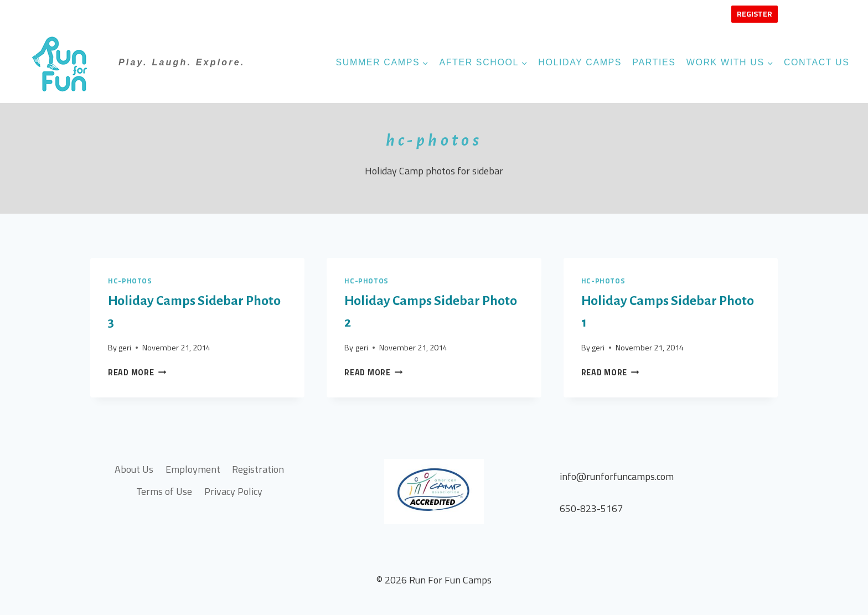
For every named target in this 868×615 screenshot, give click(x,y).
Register (755, 14)
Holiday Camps (580, 62)
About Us (134, 469)
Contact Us (817, 62)
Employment (193, 469)
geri (125, 348)
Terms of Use (164, 491)
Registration (258, 469)
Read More (137, 373)
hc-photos (130, 281)
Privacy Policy (233, 491)
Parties (654, 62)
